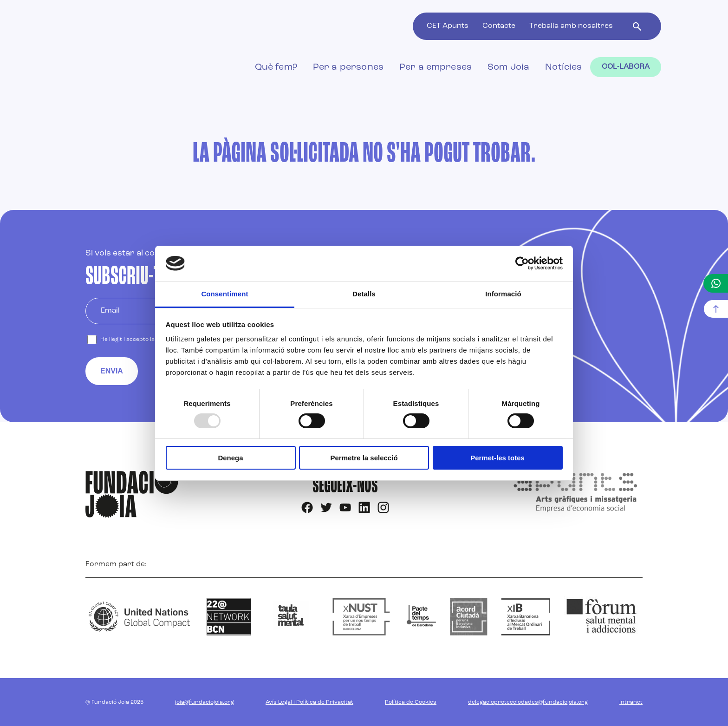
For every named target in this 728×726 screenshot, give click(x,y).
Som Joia (508, 67)
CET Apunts (448, 26)
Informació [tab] (503, 294)
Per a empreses (435, 67)
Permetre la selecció (364, 458)
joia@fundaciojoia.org (205, 702)
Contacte (499, 26)
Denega (230, 458)
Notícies (563, 67)
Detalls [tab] (364, 294)
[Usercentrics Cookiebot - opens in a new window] (522, 263)
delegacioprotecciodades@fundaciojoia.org (528, 702)
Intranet (631, 702)
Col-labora (626, 67)
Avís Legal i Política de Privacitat (309, 702)
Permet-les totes (497, 458)
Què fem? (276, 67)
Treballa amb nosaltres (571, 26)
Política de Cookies (411, 702)
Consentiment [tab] (224, 294)
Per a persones (348, 67)
